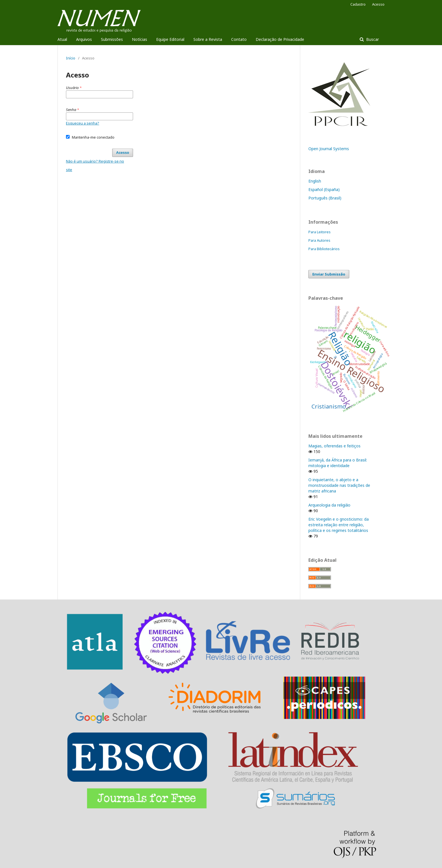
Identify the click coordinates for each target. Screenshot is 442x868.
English (315, 181)
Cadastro (358, 4)
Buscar (372, 39)
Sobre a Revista (208, 39)
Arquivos (84, 39)
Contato (239, 39)
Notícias (140, 39)
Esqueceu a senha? (83, 123)
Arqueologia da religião (329, 505)
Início (71, 58)
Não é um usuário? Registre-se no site (95, 165)
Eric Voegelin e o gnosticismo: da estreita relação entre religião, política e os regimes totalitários (339, 525)
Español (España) (324, 189)
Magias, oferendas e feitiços (334, 446)
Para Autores (319, 240)
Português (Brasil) (325, 198)
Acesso (378, 4)
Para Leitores (320, 232)
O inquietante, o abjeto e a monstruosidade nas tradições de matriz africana (339, 485)
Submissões (112, 39)
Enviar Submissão (329, 274)
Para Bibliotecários (324, 249)
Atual (62, 39)
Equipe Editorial (170, 39)
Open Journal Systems (329, 149)
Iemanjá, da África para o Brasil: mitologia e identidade (338, 463)
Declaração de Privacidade (280, 39)
